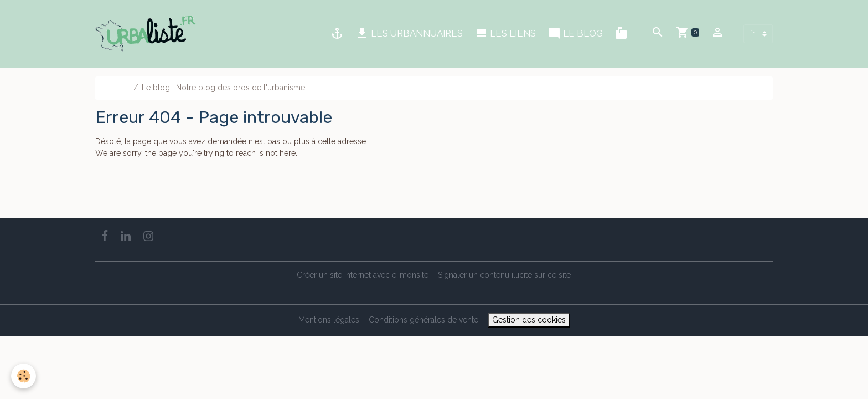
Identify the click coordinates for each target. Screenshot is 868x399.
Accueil (116, 88)
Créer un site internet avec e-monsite (363, 275)
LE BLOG (575, 34)
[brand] (148, 34)
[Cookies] (24, 376)
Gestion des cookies (529, 320)
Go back (110, 196)
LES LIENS (505, 34)
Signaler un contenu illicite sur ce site (504, 275)
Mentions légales (329, 320)
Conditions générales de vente (423, 320)
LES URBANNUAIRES (409, 34)
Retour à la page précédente (146, 176)
